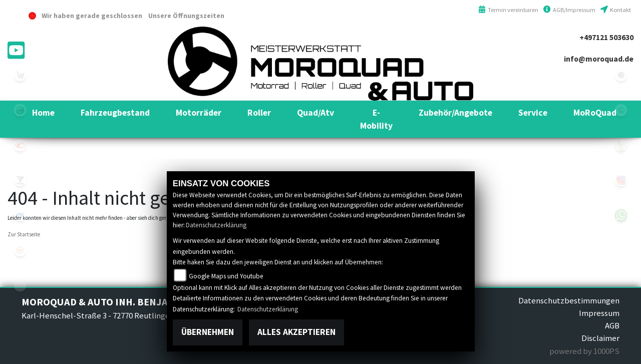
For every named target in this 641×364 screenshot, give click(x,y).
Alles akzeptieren (296, 332)
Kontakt (616, 10)
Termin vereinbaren (508, 10)
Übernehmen (208, 332)
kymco (20, 145)
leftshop (20, 75)
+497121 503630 (606, 37)
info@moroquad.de (599, 59)
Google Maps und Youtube (226, 276)
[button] (115, 113)
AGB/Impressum (569, 10)
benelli (20, 110)
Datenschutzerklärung (216, 225)
